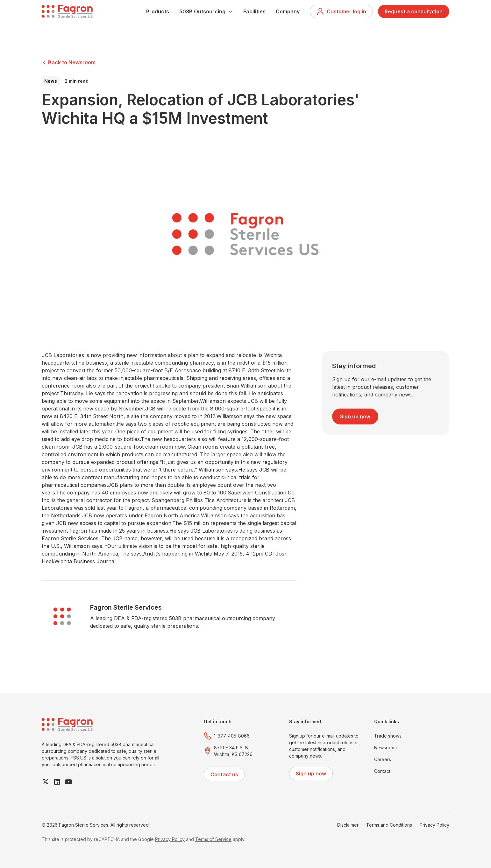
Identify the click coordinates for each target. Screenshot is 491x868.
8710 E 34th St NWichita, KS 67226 (233, 751)
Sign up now (355, 416)
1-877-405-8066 (232, 736)
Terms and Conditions (389, 825)
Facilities (254, 11)
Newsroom (385, 748)
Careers (383, 759)
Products (158, 11)
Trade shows (388, 736)
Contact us (224, 774)
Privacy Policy (434, 825)
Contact (382, 771)
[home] (67, 11)
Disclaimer (348, 825)
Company (288, 11)
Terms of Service (213, 839)
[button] (206, 11)
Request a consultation (414, 11)
